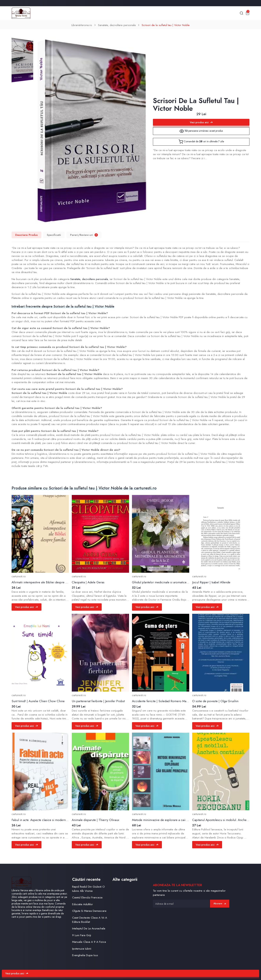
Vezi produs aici (201, 122)
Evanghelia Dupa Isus (85, 955)
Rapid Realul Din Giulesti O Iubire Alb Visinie (88, 889)
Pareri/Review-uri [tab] (84, 235)
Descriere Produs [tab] (26, 235)
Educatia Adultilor (83, 904)
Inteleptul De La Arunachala (89, 928)
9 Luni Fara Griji (82, 935)
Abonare (220, 904)
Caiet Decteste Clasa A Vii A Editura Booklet (90, 920)
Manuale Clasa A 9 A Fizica (89, 942)
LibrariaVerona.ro (82, 25)
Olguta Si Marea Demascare (89, 911)
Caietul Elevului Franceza (87, 897)
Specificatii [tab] (54, 235)
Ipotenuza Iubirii (82, 949)
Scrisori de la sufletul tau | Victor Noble (166, 25)
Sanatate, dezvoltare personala (117, 25)
